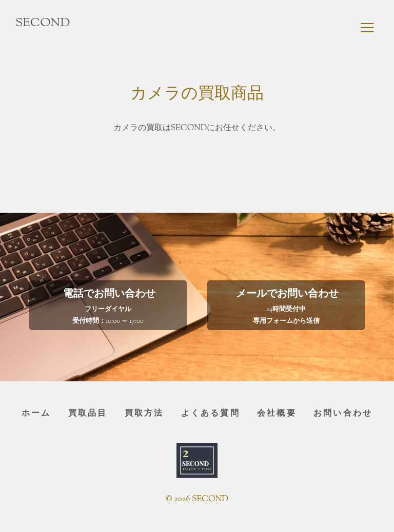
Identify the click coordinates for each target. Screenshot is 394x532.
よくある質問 (211, 414)
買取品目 (88, 414)
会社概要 (277, 414)
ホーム (36, 414)
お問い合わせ (343, 414)
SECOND (43, 23)
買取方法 (144, 414)
